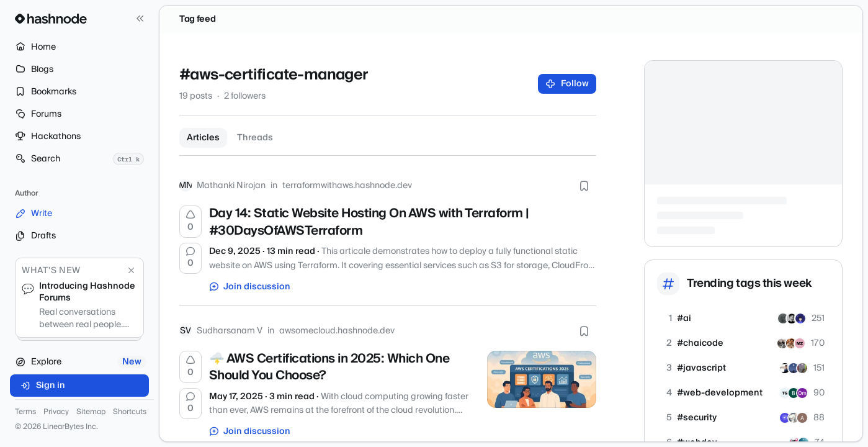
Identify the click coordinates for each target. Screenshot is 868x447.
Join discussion (250, 287)
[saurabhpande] (785, 368)
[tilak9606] (785, 393)
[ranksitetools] (794, 393)
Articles (203, 138)
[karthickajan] (802, 418)
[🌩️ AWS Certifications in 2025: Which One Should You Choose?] (542, 379)
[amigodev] (783, 318)
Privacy (56, 412)
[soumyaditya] (791, 343)
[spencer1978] (794, 418)
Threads (255, 138)
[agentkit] (800, 318)
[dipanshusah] (802, 368)
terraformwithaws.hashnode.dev (347, 186)
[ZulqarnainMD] (800, 343)
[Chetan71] (794, 368)
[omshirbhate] (802, 393)
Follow (567, 84)
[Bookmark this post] (584, 186)
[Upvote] (190, 222)
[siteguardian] (785, 418)
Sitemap (91, 412)
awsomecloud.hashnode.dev (337, 331)
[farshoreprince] (782, 343)
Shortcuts (130, 412)
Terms (25, 412)
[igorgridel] (792, 318)
